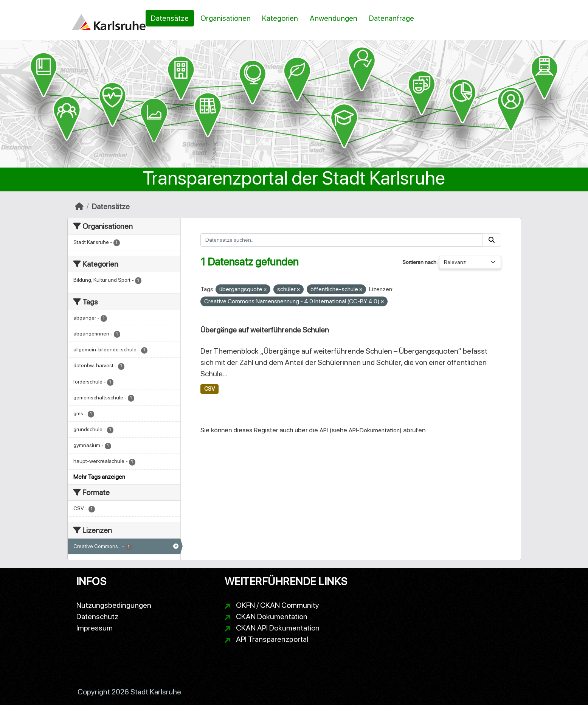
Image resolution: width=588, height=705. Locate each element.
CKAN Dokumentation (272, 616)
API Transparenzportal (272, 639)
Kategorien (280, 18)
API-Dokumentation (374, 430)
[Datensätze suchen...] (341, 240)
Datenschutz (97, 616)
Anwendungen (334, 18)
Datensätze (170, 18)
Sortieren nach (419, 262)
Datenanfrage (392, 18)
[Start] (79, 207)
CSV (209, 389)
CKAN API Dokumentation (278, 628)
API (324, 430)
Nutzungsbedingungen (114, 605)
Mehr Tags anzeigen (99, 477)
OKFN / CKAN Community (278, 605)
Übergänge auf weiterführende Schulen (265, 330)
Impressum (95, 628)
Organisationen (226, 18)
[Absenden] (492, 240)
